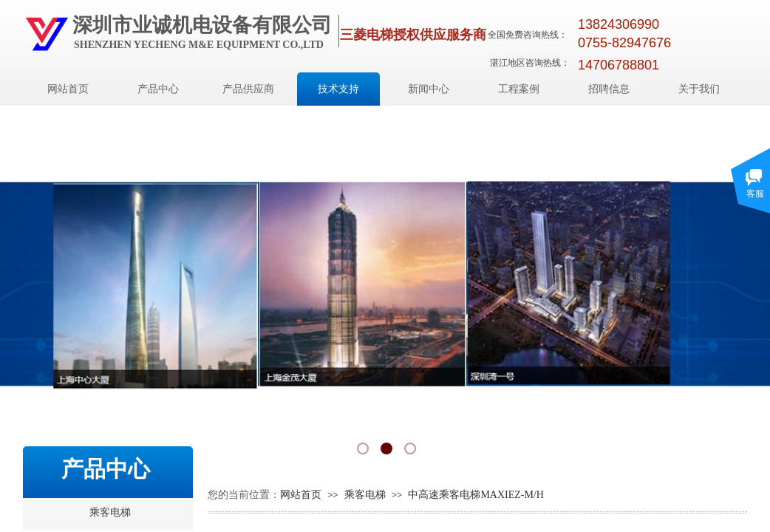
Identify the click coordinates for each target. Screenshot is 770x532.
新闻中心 (429, 89)
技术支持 (338, 89)
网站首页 (68, 89)
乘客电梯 (365, 495)
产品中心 (158, 89)
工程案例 (519, 89)
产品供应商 (248, 89)
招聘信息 (609, 89)
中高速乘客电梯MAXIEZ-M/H (476, 495)
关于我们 (699, 89)
